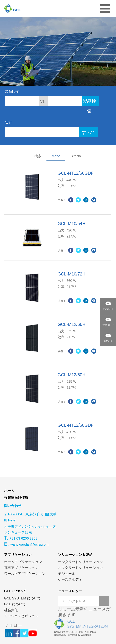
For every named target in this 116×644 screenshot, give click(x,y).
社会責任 (11, 610)
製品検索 (89, 102)
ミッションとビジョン (21, 616)
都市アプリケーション (21, 568)
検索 (38, 156)
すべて (89, 132)
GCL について (15, 591)
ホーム (9, 491)
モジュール (67, 574)
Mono (56, 156)
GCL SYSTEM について (23, 598)
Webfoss (86, 635)
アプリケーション (18, 555)
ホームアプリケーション (23, 562)
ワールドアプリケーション (25, 574)
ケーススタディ (70, 579)
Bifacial (76, 156)
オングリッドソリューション (80, 562)
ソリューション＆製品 (75, 555)
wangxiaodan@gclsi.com (29, 544)
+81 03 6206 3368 (23, 538)
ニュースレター (70, 591)
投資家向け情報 (16, 498)
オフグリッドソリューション (80, 568)
